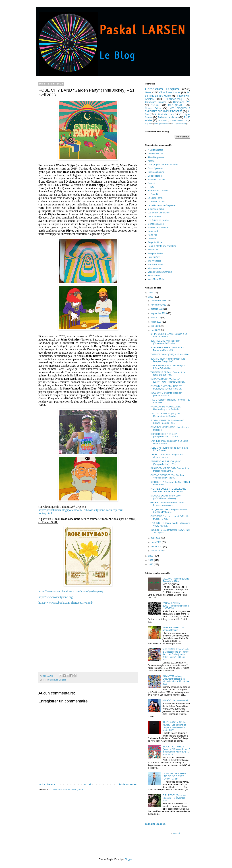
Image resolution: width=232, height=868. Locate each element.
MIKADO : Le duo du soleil (175, 700)
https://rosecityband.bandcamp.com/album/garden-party (71, 591)
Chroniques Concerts (156, 102)
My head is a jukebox (158, 228)
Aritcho (151, 161)
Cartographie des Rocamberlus (163, 165)
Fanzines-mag (174, 99)
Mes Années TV (180, 120)
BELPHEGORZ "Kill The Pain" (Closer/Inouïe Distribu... (165, 342)
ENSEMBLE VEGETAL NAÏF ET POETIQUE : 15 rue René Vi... (166, 387)
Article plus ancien (128, 784)
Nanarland (153, 231)
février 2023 (157, 547)
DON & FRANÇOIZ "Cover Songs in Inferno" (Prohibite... (168, 367)
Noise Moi (153, 235)
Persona (152, 239)
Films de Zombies (156, 180)
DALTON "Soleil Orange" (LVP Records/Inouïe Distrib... (165, 415)
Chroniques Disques (57, 680)
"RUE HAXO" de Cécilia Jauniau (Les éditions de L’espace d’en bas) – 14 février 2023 (174, 726)
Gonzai (151, 183)
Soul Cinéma (154, 257)
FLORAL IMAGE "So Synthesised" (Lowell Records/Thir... (167, 422)
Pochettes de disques (168, 117)
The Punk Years (155, 265)
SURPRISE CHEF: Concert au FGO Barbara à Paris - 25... (168, 349)
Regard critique (155, 242)
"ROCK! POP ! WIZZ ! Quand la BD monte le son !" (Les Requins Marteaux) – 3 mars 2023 (176, 751)
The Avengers (154, 261)
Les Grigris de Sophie (158, 220)
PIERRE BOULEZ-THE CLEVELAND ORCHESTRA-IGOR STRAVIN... (168, 490)
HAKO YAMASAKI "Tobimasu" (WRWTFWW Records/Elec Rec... (168, 381)
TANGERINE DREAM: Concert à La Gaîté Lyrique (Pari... (168, 374)
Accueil (88, 784)
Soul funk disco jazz (164, 114)
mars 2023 (156, 542)
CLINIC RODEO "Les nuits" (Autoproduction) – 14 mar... (165, 435)
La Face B (153, 194)
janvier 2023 (157, 551)
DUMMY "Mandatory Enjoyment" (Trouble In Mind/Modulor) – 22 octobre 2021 (176, 680)
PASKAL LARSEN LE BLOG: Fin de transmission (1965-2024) (176, 606)
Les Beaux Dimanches (159, 213)
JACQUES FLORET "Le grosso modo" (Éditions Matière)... (169, 511)
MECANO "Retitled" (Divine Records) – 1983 (176, 580)
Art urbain (162, 120)
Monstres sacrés (156, 224)
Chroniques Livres (170, 92)
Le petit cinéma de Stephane (162, 205)
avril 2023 (156, 538)
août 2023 (156, 317)
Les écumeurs (155, 217)
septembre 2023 (159, 313)
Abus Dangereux (156, 157)
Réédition (156, 105)
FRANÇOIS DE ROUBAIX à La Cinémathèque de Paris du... (166, 408)
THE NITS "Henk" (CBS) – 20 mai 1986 (169, 354)
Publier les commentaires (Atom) (68, 790)
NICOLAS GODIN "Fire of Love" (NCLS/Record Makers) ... (166, 497)
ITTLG (151, 187)
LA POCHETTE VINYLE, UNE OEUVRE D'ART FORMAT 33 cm (175, 776)
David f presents (156, 168)
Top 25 (148, 123)
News (148, 92)
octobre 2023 (158, 309)
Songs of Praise (155, 253)
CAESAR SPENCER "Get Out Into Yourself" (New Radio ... (167, 477)
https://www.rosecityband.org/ (56, 597)
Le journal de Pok (156, 202)
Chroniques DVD (182, 102)
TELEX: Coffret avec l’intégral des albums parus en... (167, 456)
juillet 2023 (157, 322)
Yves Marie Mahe (156, 279)
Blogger (129, 859)
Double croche (155, 176)
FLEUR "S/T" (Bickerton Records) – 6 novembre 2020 (174, 798)
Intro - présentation (162, 124)
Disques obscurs (156, 172)
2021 (151, 560)
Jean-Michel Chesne (158, 191)
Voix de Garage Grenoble (160, 272)
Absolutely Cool (155, 154)
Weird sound (154, 276)
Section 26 (153, 250)
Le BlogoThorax (155, 198)
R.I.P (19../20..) (176, 105)
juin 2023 (156, 326)
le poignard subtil (156, 209)
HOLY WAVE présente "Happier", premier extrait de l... (166, 394)
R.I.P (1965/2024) (179, 124)
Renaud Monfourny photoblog (162, 246)
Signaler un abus (155, 824)
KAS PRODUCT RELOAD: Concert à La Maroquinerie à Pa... (170, 470)
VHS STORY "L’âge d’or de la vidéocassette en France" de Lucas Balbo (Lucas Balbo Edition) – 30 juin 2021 (176, 654)
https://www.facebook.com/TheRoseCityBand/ (66, 603)
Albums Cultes (153, 108)
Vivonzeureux (154, 268)
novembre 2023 (159, 305)
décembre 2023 (159, 301)
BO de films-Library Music (168, 94)
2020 (151, 564)
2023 (151, 297)
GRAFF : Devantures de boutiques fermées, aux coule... (167, 504)
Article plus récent (48, 784)
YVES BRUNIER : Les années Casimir (173, 629)
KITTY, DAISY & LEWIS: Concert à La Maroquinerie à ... (169, 335)
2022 (151, 556)
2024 (151, 293)
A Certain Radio (155, 150)
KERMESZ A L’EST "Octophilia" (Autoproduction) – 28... (166, 463)
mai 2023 (156, 330)
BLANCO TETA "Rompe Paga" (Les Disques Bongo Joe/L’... (168, 360)
